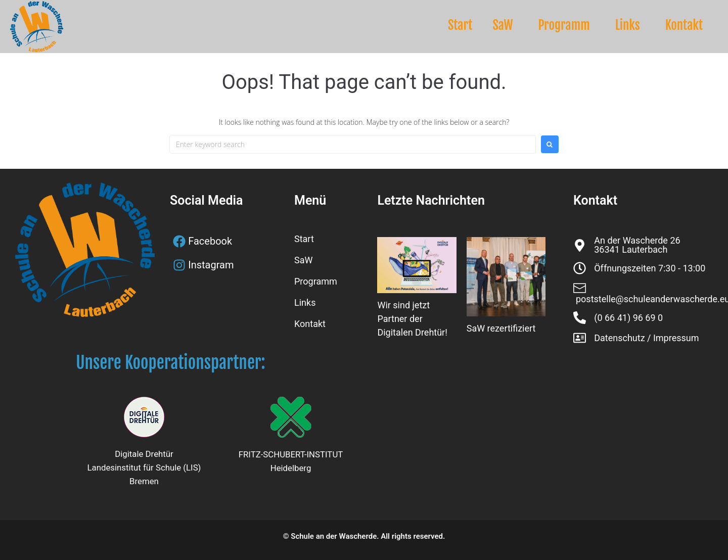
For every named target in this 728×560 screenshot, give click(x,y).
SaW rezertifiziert (501, 328)
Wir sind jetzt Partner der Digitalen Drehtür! (412, 319)
